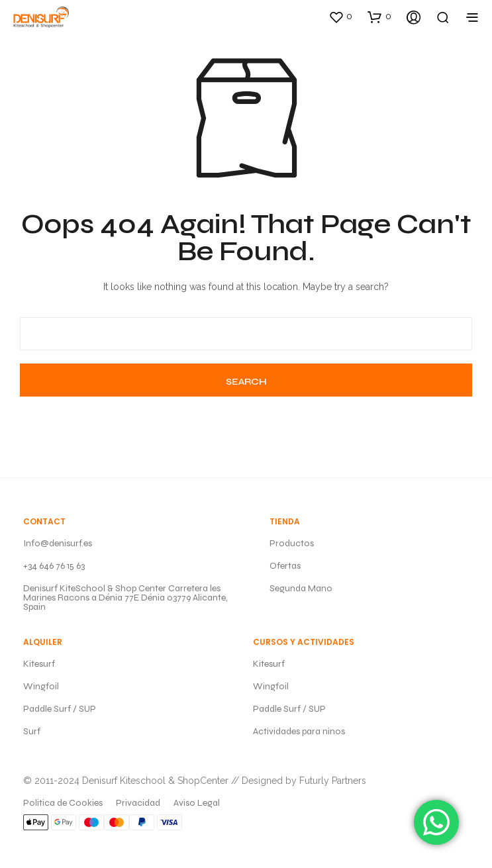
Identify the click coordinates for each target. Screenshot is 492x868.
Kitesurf (39, 664)
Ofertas (285, 566)
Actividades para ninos (299, 731)
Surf (32, 731)
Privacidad (138, 803)
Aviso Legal (197, 803)
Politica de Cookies (63, 803)
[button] (340, 17)
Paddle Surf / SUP (60, 709)
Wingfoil (41, 686)
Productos (292, 543)
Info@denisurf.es (58, 543)
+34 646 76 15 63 (54, 566)
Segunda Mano (301, 588)
